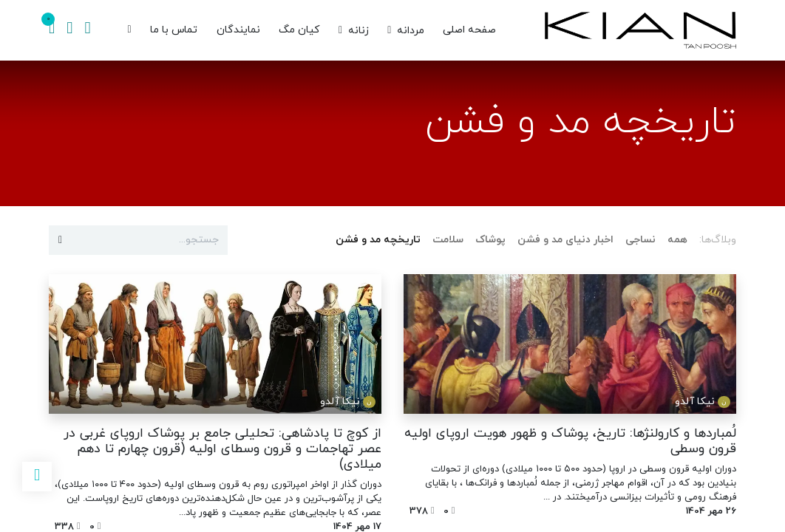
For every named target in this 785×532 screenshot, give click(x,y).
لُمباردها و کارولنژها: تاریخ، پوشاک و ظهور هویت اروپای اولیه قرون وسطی (570, 441)
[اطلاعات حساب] (69, 31)
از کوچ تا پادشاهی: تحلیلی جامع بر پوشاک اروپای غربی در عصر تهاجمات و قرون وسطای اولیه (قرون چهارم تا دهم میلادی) (222, 449)
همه (677, 240)
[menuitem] (470, 30)
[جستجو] (87, 31)
